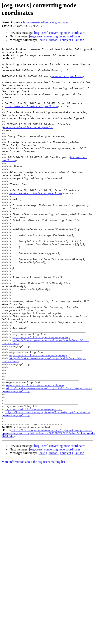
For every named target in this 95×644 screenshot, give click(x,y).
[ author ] (80, 40)
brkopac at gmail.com (67, 82)
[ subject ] (66, 40)
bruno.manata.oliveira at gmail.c (28, 143)
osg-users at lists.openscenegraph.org (41, 395)
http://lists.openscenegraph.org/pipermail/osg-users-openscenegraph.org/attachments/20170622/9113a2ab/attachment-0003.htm (48, 510)
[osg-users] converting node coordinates (60, 33)
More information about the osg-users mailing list (33, 540)
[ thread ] (53, 40)
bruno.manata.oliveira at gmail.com (46, 22)
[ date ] (42, 40)
